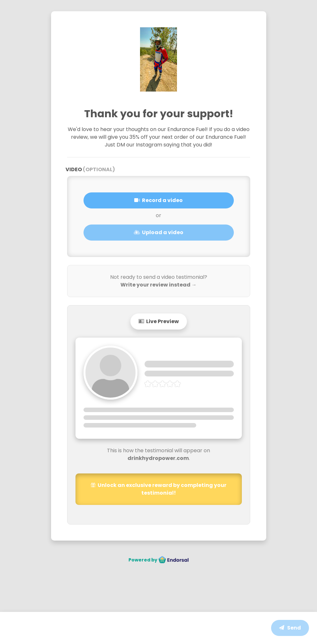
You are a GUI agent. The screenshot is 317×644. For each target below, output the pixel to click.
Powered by (159, 560)
